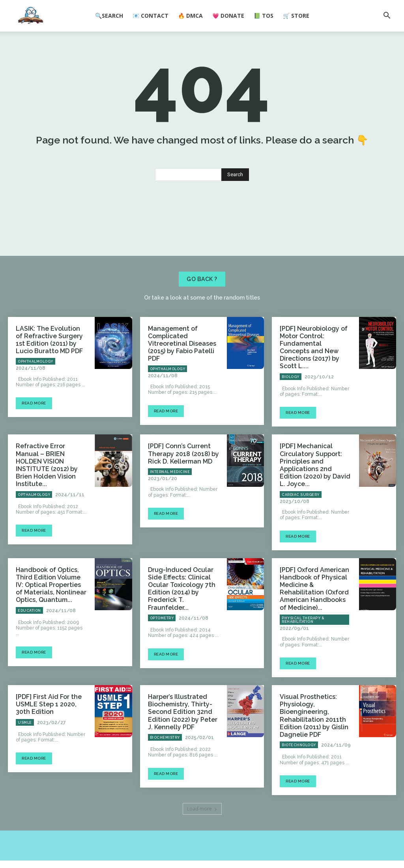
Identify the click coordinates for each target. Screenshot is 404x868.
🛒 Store (296, 16)
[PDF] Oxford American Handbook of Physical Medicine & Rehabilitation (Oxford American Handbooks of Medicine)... (315, 608)
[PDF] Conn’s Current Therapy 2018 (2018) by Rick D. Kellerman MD (179, 490)
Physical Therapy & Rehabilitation (303, 633)
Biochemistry (165, 746)
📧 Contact (151, 16)
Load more (202, 816)
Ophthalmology (36, 408)
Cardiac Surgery (301, 520)
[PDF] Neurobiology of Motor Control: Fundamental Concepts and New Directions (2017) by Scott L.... (315, 391)
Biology (291, 415)
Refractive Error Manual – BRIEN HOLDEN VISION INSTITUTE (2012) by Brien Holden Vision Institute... (51, 493)
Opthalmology (34, 514)
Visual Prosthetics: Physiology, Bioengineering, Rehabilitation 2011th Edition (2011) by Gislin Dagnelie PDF (310, 726)
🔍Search (109, 16)
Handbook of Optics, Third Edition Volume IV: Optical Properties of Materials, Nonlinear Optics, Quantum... (51, 608)
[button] (387, 16)
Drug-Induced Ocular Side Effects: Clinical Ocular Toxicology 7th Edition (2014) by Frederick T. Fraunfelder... (183, 608)
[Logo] (31, 16)
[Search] (235, 225)
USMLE (25, 733)
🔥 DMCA (190, 16)
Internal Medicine (170, 507)
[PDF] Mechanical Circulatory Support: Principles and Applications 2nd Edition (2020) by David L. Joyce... (314, 496)
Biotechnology (299, 753)
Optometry (162, 631)
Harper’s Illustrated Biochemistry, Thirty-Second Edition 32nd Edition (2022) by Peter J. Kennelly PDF (181, 723)
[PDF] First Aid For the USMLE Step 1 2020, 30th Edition (49, 716)
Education (29, 631)
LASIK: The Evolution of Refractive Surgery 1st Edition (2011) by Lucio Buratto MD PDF (47, 388)
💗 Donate (228, 16)
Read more (34, 450)
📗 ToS (264, 16)
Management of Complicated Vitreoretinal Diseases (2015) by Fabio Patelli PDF (183, 388)
